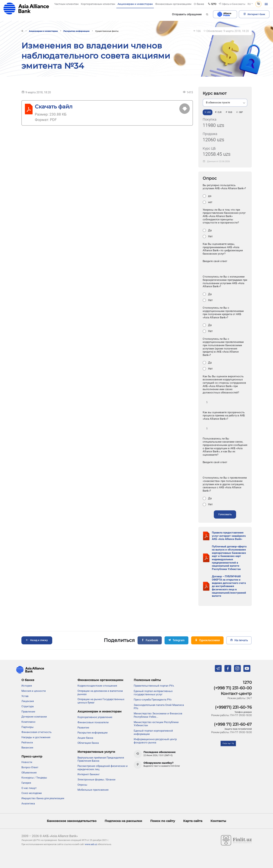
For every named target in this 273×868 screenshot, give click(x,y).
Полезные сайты (147, 680)
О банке (28, 680)
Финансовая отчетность (36, 732)
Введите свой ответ (215, 261)
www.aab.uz (91, 844)
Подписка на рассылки (123, 821)
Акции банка (85, 738)
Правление (28, 712)
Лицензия (28, 701)
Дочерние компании (34, 717)
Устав (25, 696)
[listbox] (225, 103)
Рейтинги (27, 743)
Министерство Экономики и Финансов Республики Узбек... (158, 715)
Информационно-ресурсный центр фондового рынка (155, 741)
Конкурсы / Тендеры (34, 778)
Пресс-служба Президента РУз (153, 700)
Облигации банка (88, 743)
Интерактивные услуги (96, 752)
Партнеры (28, 727)
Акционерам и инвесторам (43, 31)
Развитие (83, 728)
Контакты (218, 821)
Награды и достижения (36, 737)
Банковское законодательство (72, 821)
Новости (27, 762)
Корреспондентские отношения (97, 686)
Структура (28, 706)
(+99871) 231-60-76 (233, 707)
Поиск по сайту (163, 821)
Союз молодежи (32, 793)
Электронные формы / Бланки (96, 780)
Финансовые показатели (93, 722)
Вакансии (27, 748)
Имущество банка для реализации (43, 798)
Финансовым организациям (100, 680)
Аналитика (28, 804)
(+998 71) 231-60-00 (233, 688)
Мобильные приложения (93, 790)
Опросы (82, 785)
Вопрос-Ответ (30, 767)
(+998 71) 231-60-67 (233, 724)
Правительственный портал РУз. (154, 686)
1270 (247, 682)
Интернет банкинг (89, 774)
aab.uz (26, 9)
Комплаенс (28, 722)
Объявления (29, 773)
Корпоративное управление (95, 717)
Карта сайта (193, 821)
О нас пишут (29, 788)
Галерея (26, 783)
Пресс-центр (32, 756)
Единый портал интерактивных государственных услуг (153, 693)
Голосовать (225, 514)
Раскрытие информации (76, 31)
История (27, 686)
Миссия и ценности (34, 691)
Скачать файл (54, 107)
